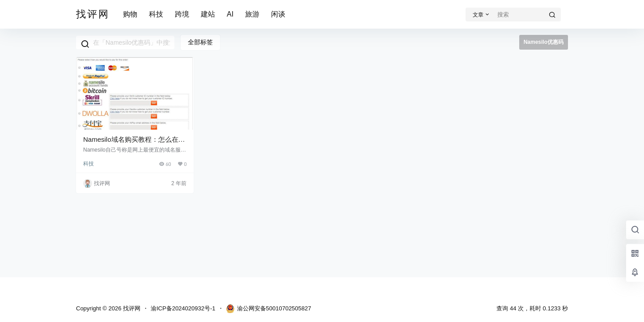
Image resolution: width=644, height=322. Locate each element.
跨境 (182, 14)
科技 (156, 14)
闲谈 (278, 14)
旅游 (252, 14)
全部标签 (200, 42)
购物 (130, 14)
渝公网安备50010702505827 (269, 309)
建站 (208, 14)
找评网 (131, 308)
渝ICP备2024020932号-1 (183, 308)
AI (230, 14)
